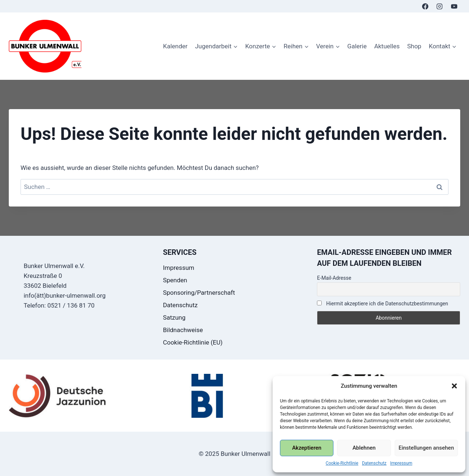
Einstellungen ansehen (426, 448)
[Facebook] (425, 6)
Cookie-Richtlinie (342, 463)
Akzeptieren (307, 448)
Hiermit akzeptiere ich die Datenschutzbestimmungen (383, 304)
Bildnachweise (183, 330)
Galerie (357, 46)
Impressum (401, 463)
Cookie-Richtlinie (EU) (193, 342)
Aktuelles (387, 46)
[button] (454, 386)
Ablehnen (364, 448)
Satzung (174, 317)
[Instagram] (440, 6)
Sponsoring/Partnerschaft (199, 293)
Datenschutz (374, 463)
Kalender (175, 46)
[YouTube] (454, 6)
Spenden (175, 280)
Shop (414, 46)
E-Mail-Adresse (334, 278)
